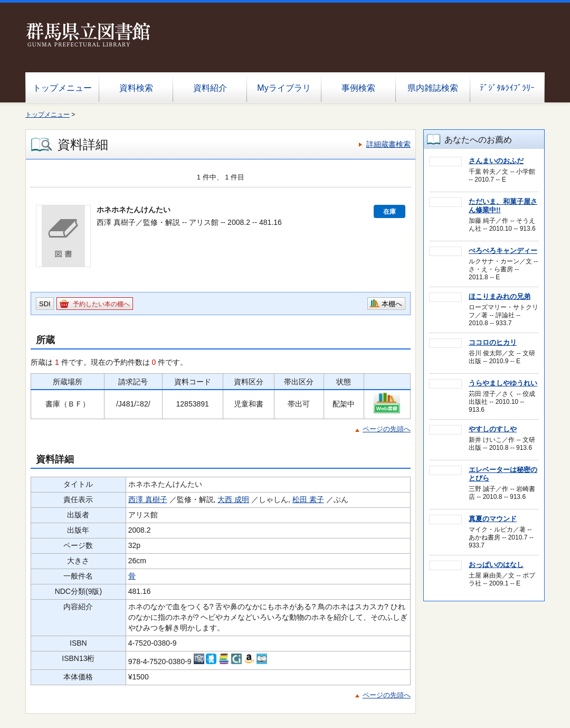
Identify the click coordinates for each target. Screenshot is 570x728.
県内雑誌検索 (433, 88)
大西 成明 (233, 499)
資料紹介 (210, 88)
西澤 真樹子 (148, 499)
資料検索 (136, 88)
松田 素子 (308, 499)
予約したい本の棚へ (101, 304)
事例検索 (358, 88)
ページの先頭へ (387, 429)
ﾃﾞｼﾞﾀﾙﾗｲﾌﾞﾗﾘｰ (507, 88)
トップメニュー (62, 88)
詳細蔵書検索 (388, 144)
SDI (45, 304)
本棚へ (392, 304)
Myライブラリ (284, 88)
